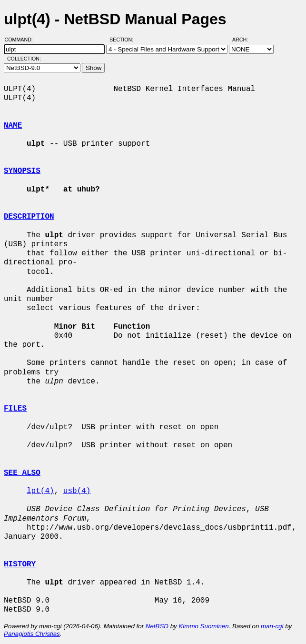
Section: (123, 40)
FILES (15, 409)
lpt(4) (40, 491)
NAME (13, 126)
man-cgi (272, 626)
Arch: (244, 40)
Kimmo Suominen (203, 626)
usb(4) (77, 491)
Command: (22, 40)
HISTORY (20, 564)
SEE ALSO (22, 473)
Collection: (24, 59)
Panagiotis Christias (32, 634)
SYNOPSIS (22, 171)
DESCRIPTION (29, 217)
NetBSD (157, 626)
